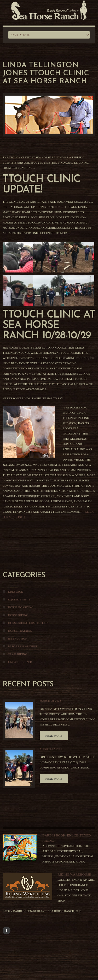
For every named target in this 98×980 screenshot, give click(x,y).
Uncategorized (20, 662)
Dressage (16, 592)
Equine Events (19, 599)
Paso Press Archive (23, 646)
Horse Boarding (21, 607)
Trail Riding (18, 654)
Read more (54, 736)
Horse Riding (18, 615)
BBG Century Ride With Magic (67, 757)
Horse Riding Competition (28, 623)
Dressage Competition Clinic (67, 709)
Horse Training (20, 631)
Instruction (18, 638)
